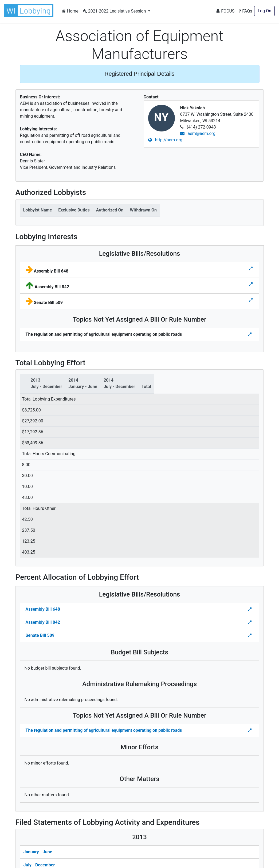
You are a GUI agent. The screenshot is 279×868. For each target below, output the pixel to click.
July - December (39, 865)
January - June (38, 852)
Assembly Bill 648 (43, 609)
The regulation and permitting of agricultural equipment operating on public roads (104, 730)
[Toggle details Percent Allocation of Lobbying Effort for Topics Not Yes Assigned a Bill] (250, 730)
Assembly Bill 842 (43, 622)
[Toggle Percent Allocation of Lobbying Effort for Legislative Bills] (250, 609)
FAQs (245, 11)
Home (70, 11)
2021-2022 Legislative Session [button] (115, 11)
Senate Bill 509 (40, 635)
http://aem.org (165, 140)
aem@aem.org (198, 133)
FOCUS (225, 11)
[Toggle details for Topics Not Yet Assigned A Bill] (250, 334)
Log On (264, 11)
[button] (30, 11)
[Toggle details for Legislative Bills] (251, 269)
